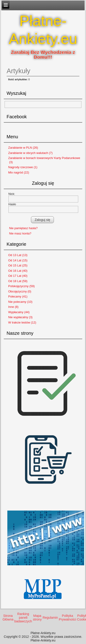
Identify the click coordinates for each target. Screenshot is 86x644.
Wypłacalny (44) (19, 312)
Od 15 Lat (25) (18, 265)
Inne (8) (13, 307)
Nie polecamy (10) (20, 302)
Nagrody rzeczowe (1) (23, 167)
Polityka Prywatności (68, 618)
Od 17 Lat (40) (18, 276)
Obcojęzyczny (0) (20, 291)
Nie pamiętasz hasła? (23, 228)
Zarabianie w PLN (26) (23, 148)
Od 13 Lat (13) (18, 255)
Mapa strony (37, 618)
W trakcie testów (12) (22, 322)
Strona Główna (8, 618)
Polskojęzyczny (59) (22, 286)
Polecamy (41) (18, 296)
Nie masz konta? (20, 233)
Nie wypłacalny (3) (20, 317)
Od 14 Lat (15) (18, 260)
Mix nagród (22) (19, 172)
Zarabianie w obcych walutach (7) (31, 153)
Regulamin (50, 618)
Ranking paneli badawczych (23, 618)
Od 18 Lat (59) (18, 281)
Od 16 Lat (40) (18, 271)
